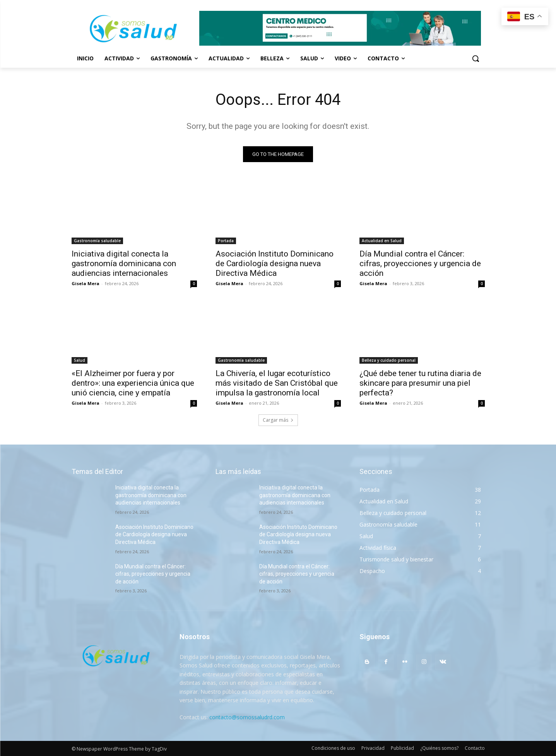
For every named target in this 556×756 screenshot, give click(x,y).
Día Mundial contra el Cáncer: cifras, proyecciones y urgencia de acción (420, 263)
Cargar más (278, 420)
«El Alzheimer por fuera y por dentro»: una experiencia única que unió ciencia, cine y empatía (133, 383)
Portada (226, 241)
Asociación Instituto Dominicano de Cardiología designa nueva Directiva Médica (275, 263)
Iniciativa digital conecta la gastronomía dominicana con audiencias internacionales (124, 263)
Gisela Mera (86, 283)
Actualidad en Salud (382, 241)
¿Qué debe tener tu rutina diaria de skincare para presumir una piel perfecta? (420, 383)
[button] (476, 58)
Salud (80, 360)
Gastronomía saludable (97, 241)
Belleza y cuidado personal (389, 360)
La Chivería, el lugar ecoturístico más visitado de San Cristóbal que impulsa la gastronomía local (277, 383)
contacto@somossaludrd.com (247, 717)
